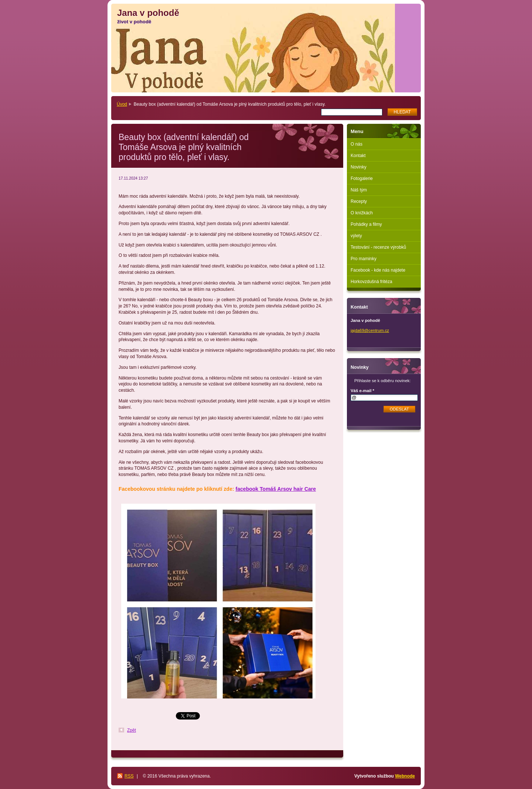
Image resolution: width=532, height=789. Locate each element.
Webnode (405, 776)
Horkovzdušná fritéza (371, 282)
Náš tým (359, 190)
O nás (357, 144)
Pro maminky (364, 259)
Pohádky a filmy (366, 224)
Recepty (359, 201)
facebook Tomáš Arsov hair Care (276, 489)
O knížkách (362, 213)
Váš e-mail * (362, 391)
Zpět (132, 730)
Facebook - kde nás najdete (378, 270)
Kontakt (358, 156)
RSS (129, 776)
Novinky (359, 167)
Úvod (122, 104)
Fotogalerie (362, 178)
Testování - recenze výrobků (378, 247)
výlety (356, 236)
